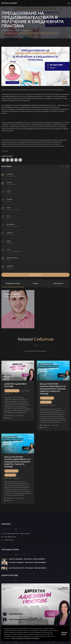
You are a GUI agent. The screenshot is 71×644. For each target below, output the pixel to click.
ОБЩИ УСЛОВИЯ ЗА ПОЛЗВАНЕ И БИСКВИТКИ (25, 638)
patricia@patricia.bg (10, 537)
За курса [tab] (35, 283)
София (21, 416)
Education (5, 151)
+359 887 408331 (9, 540)
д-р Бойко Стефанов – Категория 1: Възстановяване (27, 562)
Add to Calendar (36, 275)
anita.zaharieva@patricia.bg (14, 251)
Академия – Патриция (13, 210)
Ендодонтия (11, 235)
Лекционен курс (47, 398)
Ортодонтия (46, 402)
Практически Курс (12, 391)
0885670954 (10, 243)
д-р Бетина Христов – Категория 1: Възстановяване (28, 568)
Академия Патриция (13, 226)
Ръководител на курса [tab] (13, 283)
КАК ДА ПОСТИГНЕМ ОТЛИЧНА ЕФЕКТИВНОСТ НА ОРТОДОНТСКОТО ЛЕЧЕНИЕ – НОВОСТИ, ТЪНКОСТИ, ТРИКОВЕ (53, 389)
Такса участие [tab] (58, 283)
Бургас (9, 201)
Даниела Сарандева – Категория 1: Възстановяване (27, 559)
